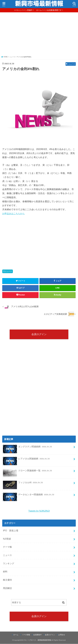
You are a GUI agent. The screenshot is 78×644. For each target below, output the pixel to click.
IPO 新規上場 (10, 531)
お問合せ (62, 635)
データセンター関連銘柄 (29, 496)
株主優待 (7, 580)
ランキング (9, 564)
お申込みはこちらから (13, 213)
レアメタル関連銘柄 (27, 460)
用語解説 (7, 588)
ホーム (16, 635)
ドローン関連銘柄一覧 (28, 472)
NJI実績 (7, 539)
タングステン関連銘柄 (28, 448)
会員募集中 (37, 635)
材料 (5, 572)
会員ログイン (39, 334)
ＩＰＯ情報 (26, 635)
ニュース (9, 271)
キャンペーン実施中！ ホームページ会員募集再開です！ (40, 10)
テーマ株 (7, 547)
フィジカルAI (23, 484)
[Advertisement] (39, 35)
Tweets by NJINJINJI (39, 511)
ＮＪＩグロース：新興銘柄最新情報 (38, 640)
